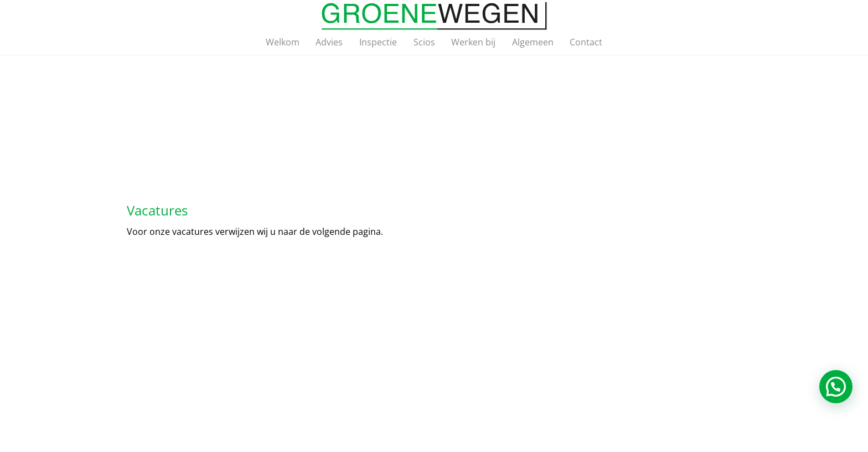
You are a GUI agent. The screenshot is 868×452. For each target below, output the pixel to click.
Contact (586, 42)
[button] (836, 387)
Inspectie (378, 42)
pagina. (368, 232)
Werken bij (473, 42)
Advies (329, 42)
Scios (424, 42)
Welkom (283, 42)
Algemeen (533, 42)
